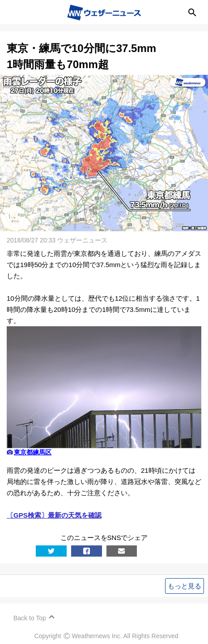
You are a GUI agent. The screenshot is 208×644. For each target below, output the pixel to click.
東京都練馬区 (33, 452)
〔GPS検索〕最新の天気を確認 (54, 515)
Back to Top (30, 618)
